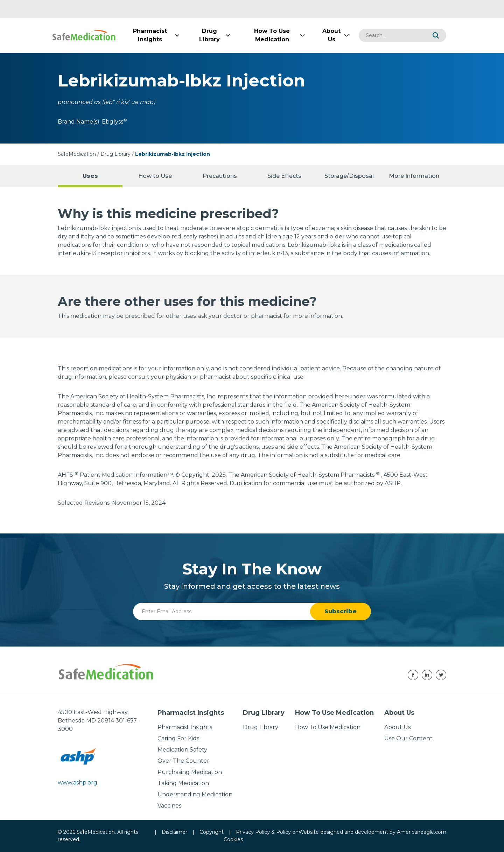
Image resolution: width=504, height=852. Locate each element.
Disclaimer (174, 832)
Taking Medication (183, 783)
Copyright (212, 832)
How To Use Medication (328, 727)
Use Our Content (408, 738)
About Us (397, 727)
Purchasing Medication (190, 772)
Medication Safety (182, 750)
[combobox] (392, 35)
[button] (436, 35)
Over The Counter (183, 761)
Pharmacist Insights (185, 727)
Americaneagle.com (422, 832)
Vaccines (169, 806)
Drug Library (115, 154)
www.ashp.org (78, 783)
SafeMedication (77, 154)
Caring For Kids (178, 738)
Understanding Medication (195, 794)
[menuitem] (150, 35)
